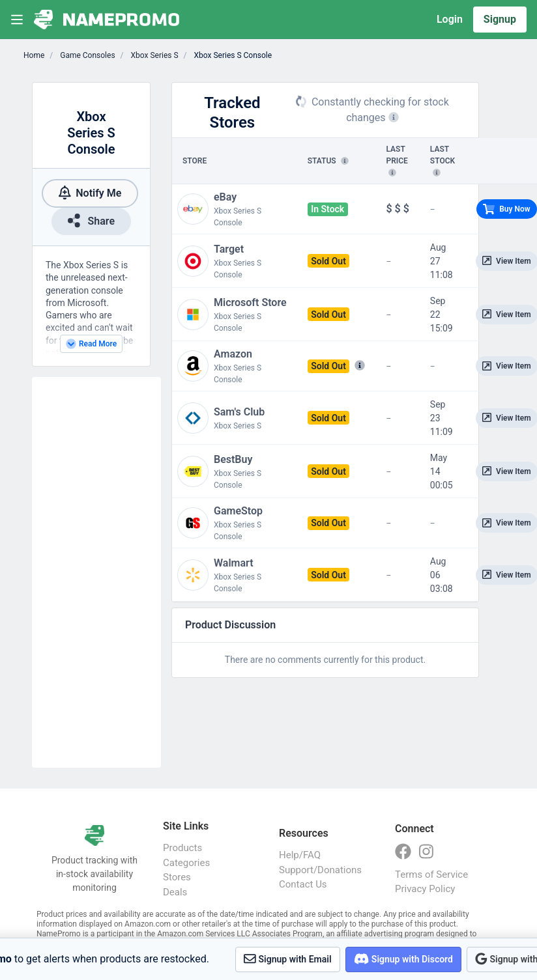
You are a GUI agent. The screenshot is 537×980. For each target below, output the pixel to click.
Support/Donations (320, 870)
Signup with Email (288, 959)
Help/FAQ (300, 855)
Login (450, 19)
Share (91, 220)
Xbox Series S (154, 55)
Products (182, 848)
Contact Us (303, 884)
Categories (186, 863)
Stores (177, 877)
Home (34, 55)
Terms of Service (431, 875)
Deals (175, 892)
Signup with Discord (403, 959)
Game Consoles (86, 55)
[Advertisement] (96, 572)
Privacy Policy (425, 889)
